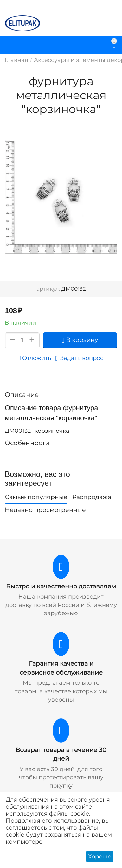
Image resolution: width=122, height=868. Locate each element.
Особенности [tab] (59, 443)
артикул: (48, 289)
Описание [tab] (59, 395)
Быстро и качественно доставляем (61, 586)
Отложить (35, 358)
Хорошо (100, 857)
